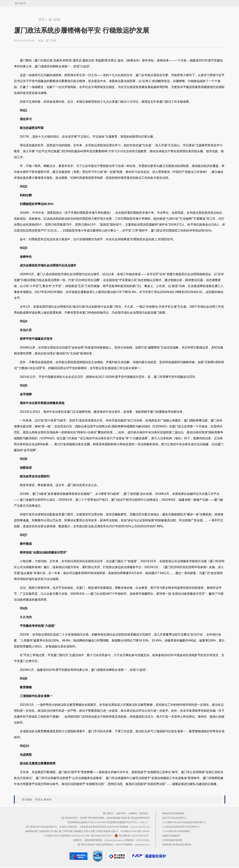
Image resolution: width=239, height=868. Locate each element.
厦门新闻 (54, 20)
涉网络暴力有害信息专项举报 (177, 845)
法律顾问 (133, 813)
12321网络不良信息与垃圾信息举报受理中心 (184, 822)
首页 (41, 20)
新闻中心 (26, 18)
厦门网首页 (20, 3)
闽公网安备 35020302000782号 (131, 836)
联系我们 (144, 813)
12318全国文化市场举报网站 (176, 831)
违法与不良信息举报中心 (174, 818)
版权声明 (121, 813)
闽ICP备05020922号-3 (102, 836)
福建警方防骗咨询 (171, 836)
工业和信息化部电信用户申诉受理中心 (181, 827)
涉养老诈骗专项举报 (172, 840)
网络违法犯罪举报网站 (173, 813)
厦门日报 (51, 41)
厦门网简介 (108, 813)
